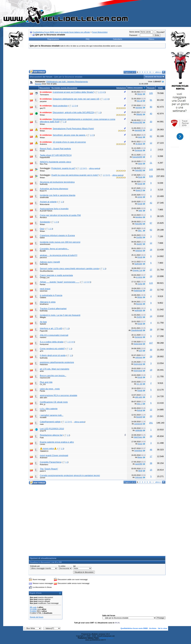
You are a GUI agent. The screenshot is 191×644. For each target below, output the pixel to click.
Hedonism (44, 364)
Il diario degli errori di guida (53, 355)
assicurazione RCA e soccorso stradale (59, 395)
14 (151, 316)
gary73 (43, 108)
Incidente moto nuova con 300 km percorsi (60, 242)
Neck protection (60, 106)
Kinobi (42, 151)
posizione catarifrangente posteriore (57, 362)
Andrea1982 (137, 122)
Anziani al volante (48, 202)
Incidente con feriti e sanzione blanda (58, 195)
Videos (151, 39)
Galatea (43, 297)
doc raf (140, 101)
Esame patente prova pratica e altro (57, 442)
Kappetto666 (45, 157)
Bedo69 (139, 417)
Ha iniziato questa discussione (64, 88)
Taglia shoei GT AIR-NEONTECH (56, 155)
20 (151, 290)
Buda (140, 177)
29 (151, 356)
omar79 (43, 431)
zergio (140, 197)
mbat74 (43, 411)
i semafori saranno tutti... (52, 415)
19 (151, 276)
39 (151, 330)
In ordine (62, 566)
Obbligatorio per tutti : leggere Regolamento (67, 82)
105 (151, 93)
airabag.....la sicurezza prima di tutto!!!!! (59, 255)
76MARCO (44, 451)
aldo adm (43, 398)
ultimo (158, 72)
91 (151, 100)
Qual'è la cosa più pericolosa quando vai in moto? (75, 175)
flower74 (43, 191)
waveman (44, 291)
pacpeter (43, 101)
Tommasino (44, 95)
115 (151, 283)
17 (151, 456)
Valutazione (121, 88)
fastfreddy (44, 184)
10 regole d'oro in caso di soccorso (69, 142)
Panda (42, 391)
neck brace (45, 289)
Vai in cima (163, 628)
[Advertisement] (14, 99)
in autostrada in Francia (51, 295)
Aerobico (43, 217)
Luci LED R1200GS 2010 (52, 429)
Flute (42, 438)
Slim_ (140, 230)
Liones (42, 444)
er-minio (139, 277)
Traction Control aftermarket (53, 309)
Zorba (140, 284)
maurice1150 (45, 378)
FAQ (88, 39)
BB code (33, 607)
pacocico (43, 257)
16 (151, 250)
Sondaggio (45, 222)
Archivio (153, 628)
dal (74, 566)
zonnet (42, 478)
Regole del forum (37, 617)
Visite (160, 88)
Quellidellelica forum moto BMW (134, 628)
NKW (140, 471)
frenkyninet (44, 344)
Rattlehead (138, 291)
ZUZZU (139, 317)
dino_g (42, 404)
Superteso (138, 450)
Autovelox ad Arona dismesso (54, 189)
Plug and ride (46, 382)
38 (151, 463)
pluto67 (139, 244)
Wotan (140, 94)
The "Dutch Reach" (49, 469)
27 (151, 270)
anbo (42, 371)
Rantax (43, 284)
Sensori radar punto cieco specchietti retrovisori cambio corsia (69, 268)
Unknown (139, 477)
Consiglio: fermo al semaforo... (54, 249)
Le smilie (33, 609)
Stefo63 (43, 324)
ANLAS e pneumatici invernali (54, 335)
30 (151, 122)
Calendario (118, 39)
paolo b (43, 471)
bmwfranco (44, 304)
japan (140, 137)
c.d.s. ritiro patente (49, 409)
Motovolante (45, 204)
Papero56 (44, 331)
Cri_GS (43, 384)
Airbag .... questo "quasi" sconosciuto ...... (60, 282)
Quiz (42, 229)
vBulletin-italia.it (106, 638)
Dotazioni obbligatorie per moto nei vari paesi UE (76, 99)
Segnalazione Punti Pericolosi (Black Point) (73, 129)
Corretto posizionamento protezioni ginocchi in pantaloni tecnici (70, 475)
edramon (139, 250)
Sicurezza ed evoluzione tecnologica (57, 182)
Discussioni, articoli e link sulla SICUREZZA (73, 112)
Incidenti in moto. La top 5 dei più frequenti (60, 315)
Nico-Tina (44, 164)
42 (151, 203)
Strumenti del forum (154, 77)
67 (151, 223)
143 (151, 169)
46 (151, 450)
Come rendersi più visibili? (52, 349)
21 (151, 163)
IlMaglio (139, 114)
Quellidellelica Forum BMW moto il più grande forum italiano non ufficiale (61, 32)
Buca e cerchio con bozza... (53, 376)
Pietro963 (139, 170)
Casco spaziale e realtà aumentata (56, 275)
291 (151, 423)
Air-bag (43, 322)
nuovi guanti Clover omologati (54, 455)
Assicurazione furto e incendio (54, 209)
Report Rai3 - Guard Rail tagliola (55, 149)
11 (150, 72)
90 (151, 107)
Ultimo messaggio (135, 88)
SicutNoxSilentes (47, 271)
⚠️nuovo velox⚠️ (48, 448)
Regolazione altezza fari (51, 435)
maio (42, 424)
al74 (42, 351)
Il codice (33, 611)
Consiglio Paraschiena (51, 462)
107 (151, 343)
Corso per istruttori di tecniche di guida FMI (60, 215)
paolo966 (139, 464)
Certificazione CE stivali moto (54, 402)
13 (151, 130)
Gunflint (139, 237)
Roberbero (44, 465)
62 (151, 136)
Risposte (151, 88)
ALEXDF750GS (46, 211)
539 (151, 176)
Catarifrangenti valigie (50, 422)
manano (43, 337)
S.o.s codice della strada (51, 342)
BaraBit (43, 251)
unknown (139, 357)
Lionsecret (138, 424)
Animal (140, 410)
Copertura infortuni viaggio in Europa (57, 235)
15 (151, 470)
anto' (141, 210)
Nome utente (134, 32)
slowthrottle (44, 197)
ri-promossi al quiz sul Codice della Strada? (73, 92)
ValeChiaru (138, 437)
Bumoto (38, 84)
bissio (140, 444)
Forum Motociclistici (100, 32)
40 (151, 114)
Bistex (140, 457)
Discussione (45, 88)
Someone (139, 150)
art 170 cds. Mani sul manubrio (54, 369)
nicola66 (43, 417)
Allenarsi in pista (48, 302)
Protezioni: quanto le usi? (63, 168)
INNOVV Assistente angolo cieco (55, 162)
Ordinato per (35, 566)
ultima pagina (94, 168)
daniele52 (139, 130)
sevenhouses (45, 244)
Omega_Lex (137, 270)
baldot (42, 238)
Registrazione (53, 39)
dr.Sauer (139, 144)
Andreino (43, 144)
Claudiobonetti (137, 330)
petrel (140, 164)
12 (151, 143)
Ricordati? (159, 32)
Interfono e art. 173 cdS (51, 328)
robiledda (139, 430)
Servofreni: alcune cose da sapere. (69, 135)
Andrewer (44, 458)
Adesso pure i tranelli (50, 262)
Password (133, 35)
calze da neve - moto (50, 389)
